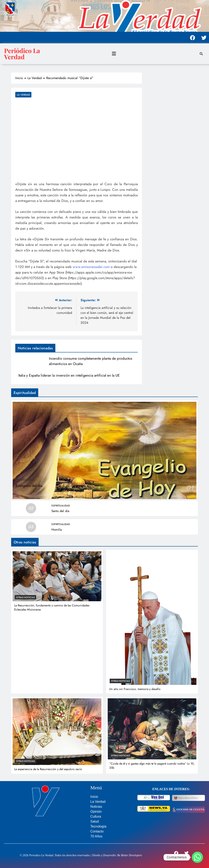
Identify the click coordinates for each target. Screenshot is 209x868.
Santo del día (60, 511)
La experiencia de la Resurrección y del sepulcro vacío (48, 769)
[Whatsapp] (197, 857)
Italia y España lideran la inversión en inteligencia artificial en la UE (69, 375)
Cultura (96, 816)
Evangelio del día (29, 486)
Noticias (96, 807)
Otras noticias (25, 597)
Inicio (94, 797)
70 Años (96, 836)
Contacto (97, 831)
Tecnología (98, 826)
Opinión (96, 812)
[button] (114, 54)
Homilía (57, 530)
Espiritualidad (25, 480)
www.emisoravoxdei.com (91, 267)
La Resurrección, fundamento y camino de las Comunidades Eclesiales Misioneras (52, 607)
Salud (95, 821)
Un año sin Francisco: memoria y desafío (135, 689)
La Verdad (23, 95)
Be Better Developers (130, 855)
